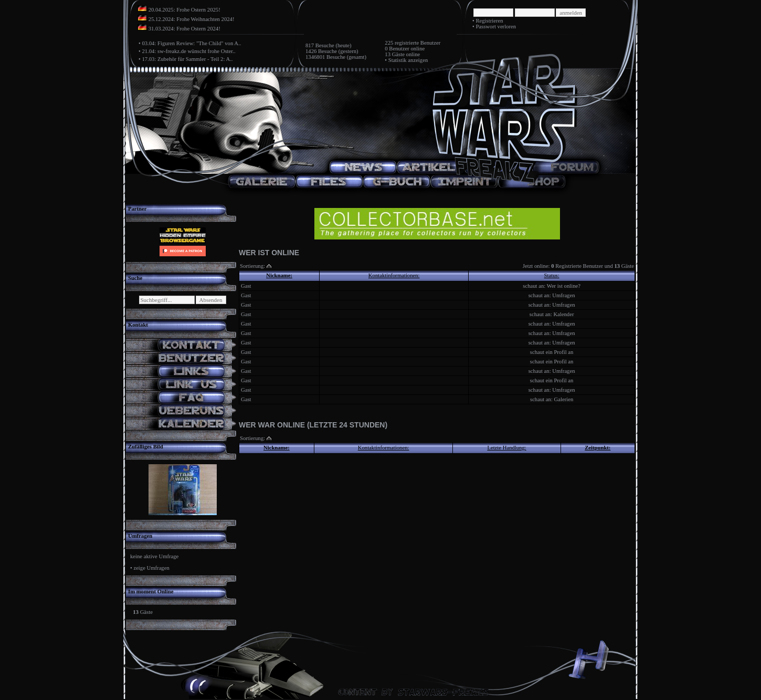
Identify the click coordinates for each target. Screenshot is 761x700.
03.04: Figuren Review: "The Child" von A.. (191, 43)
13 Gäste (395, 54)
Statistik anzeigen (408, 60)
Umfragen (563, 295)
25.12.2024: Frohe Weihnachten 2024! (192, 19)
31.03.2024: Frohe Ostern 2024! (184, 29)
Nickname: (279, 275)
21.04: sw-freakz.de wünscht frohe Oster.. (188, 51)
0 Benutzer (397, 49)
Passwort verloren (496, 27)
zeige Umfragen (151, 568)
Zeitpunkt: (598, 448)
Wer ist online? (564, 286)
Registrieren (489, 21)
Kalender (563, 314)
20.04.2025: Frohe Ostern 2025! (184, 10)
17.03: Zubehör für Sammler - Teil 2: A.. (187, 59)
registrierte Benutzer (418, 43)
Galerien (564, 399)
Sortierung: (252, 266)
